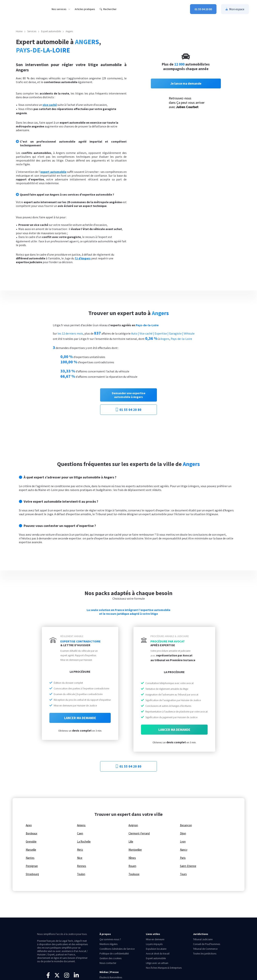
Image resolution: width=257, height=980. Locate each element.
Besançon (186, 825)
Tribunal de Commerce (205, 949)
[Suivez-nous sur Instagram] (67, 976)
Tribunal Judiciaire (203, 939)
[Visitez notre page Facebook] (48, 976)
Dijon (183, 833)
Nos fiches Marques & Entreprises (164, 968)
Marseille (31, 850)
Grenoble (31, 842)
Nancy (184, 850)
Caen (80, 833)
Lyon (183, 842)
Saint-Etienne (188, 866)
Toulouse (134, 874)
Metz (80, 850)
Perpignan (32, 866)
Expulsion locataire (156, 949)
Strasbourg (32, 874)
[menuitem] (61, 9)
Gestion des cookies (111, 958)
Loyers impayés (154, 944)
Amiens (81, 825)
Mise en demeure (155, 939)
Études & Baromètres (111, 977)
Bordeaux (32, 833)
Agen (29, 825)
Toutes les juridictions (205, 953)
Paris (183, 858)
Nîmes (132, 858)
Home (19, 31)
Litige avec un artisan (157, 963)
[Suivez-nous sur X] (57, 977)
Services (32, 31)
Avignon (133, 825)
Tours (183, 874)
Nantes (30, 858)
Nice (80, 858)
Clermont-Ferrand (139, 833)
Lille (131, 842)
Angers (69, 31)
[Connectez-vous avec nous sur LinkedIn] (76, 976)
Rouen (132, 866)
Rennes (82, 866)
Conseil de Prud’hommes (207, 944)
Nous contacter (108, 963)
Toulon (81, 874)
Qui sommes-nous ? (110, 939)
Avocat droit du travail (158, 953)
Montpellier (135, 850)
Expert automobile (51, 31)
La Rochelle (84, 842)
